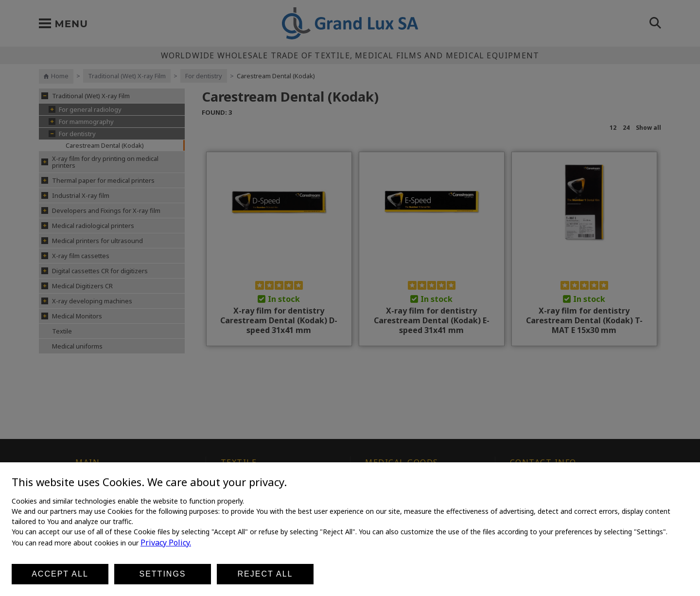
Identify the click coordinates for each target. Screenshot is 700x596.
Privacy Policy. (166, 543)
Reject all (265, 574)
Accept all (60, 574)
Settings (162, 574)
